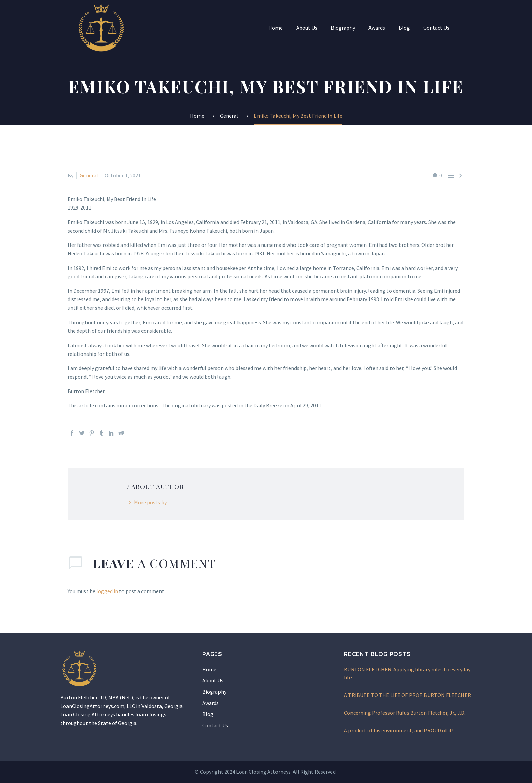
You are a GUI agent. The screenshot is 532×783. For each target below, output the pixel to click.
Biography (343, 28)
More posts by (150, 502)
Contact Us (436, 28)
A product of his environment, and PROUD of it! (399, 730)
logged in (107, 591)
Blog (404, 28)
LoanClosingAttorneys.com (92, 706)
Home (275, 28)
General (89, 175)
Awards (377, 28)
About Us (307, 28)
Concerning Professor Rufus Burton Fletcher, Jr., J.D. (405, 713)
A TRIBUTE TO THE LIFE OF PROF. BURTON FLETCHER (407, 695)
